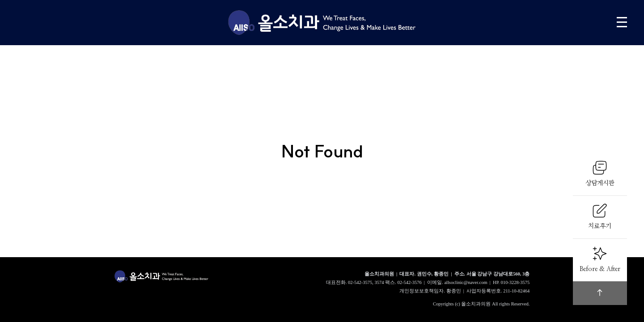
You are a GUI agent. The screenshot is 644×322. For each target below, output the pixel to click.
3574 (379, 282)
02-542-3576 (409, 282)
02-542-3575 (360, 282)
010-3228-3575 (515, 282)
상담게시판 (600, 173)
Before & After (600, 259)
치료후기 (600, 216)
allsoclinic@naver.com (466, 282)
